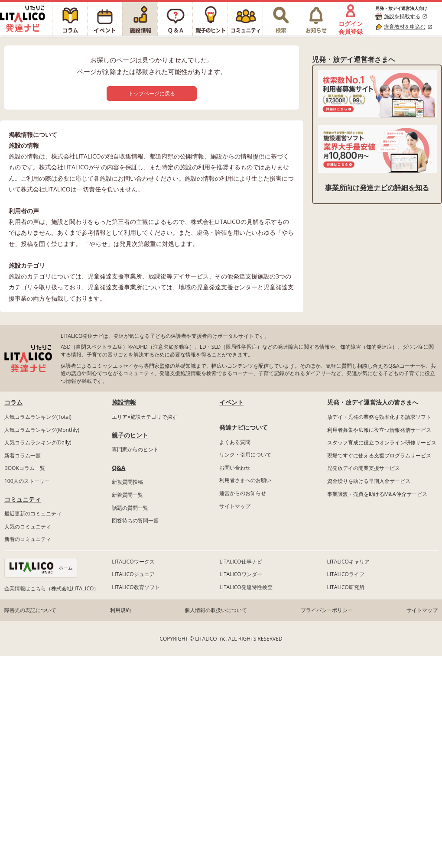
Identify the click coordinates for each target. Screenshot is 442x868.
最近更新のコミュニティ (33, 513)
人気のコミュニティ (28, 526)
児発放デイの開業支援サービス (364, 468)
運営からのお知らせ (243, 493)
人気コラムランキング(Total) (38, 417)
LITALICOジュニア (133, 574)
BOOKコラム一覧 (25, 468)
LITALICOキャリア (348, 562)
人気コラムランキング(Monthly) (42, 430)
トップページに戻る (152, 93)
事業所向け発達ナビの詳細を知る (377, 188)
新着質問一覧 (127, 495)
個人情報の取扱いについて (216, 610)
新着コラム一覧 (23, 455)
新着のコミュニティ (28, 539)
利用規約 (120, 610)
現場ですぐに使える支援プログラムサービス (379, 455)
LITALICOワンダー (240, 574)
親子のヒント (130, 435)
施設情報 (124, 402)
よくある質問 (235, 442)
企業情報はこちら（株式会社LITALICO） (52, 588)
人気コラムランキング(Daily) (38, 442)
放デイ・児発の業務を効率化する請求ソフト (379, 417)
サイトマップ (235, 506)
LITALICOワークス (133, 562)
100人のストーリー (27, 481)
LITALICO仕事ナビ (240, 562)
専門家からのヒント (135, 449)
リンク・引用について (245, 455)
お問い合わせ (235, 468)
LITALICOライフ (346, 574)
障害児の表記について (30, 610)
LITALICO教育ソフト (136, 587)
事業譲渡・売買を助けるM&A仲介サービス (377, 494)
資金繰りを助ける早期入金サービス (369, 481)
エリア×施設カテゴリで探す (145, 417)
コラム (13, 402)
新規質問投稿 (127, 482)
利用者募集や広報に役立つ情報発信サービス (379, 430)
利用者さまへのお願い (245, 480)
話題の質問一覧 (130, 508)
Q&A (119, 468)
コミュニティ (23, 499)
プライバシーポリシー (327, 610)
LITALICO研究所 (346, 587)
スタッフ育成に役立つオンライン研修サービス (382, 442)
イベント (231, 402)
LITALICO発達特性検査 (246, 587)
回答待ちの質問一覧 (135, 520)
